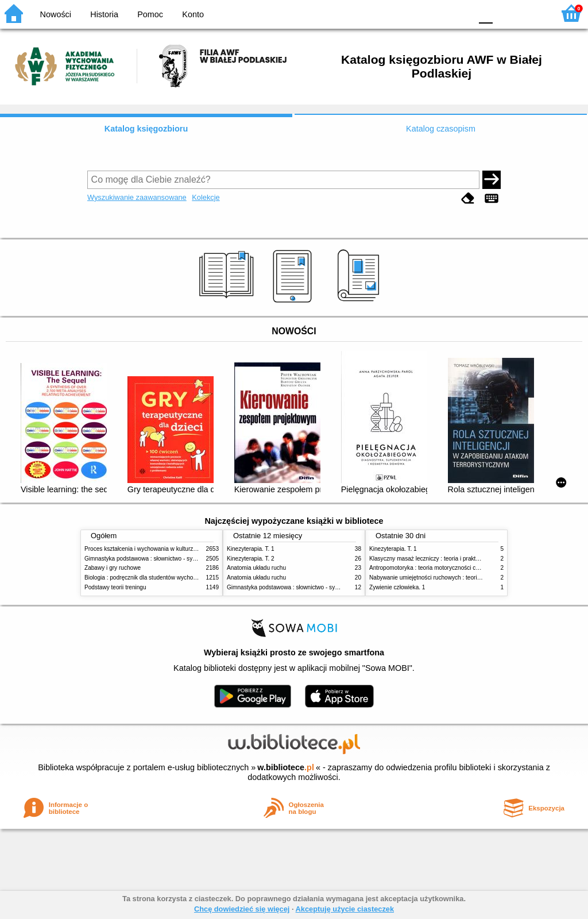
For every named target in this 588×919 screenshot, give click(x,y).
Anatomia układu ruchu (256, 568)
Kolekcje (206, 197)
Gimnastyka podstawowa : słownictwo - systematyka (152, 559)
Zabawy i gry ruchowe (113, 568)
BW (413, 13)
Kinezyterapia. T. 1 (251, 549)
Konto (193, 14)
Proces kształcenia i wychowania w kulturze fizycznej (152, 549)
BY (459, 13)
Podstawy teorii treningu (115, 587)
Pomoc (150, 14)
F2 (532, 13)
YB (436, 13)
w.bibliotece (286, 767)
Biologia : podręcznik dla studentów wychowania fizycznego (161, 578)
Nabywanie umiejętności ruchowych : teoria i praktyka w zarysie (451, 578)
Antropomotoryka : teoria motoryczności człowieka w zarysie (446, 568)
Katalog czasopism (441, 129)
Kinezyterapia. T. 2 (251, 559)
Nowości (56, 14)
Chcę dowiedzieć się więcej (242, 909)
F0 (486, 13)
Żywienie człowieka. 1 (397, 587)
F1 (506, 13)
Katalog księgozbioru (146, 129)
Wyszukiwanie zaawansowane (137, 197)
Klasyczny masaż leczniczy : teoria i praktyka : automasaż (444, 559)
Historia (104, 14)
